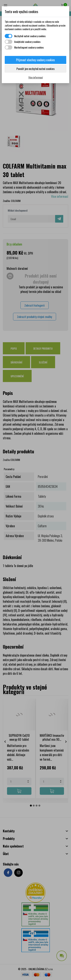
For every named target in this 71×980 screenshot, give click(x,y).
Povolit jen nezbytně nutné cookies (35, 69)
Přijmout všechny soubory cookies (35, 60)
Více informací (36, 77)
